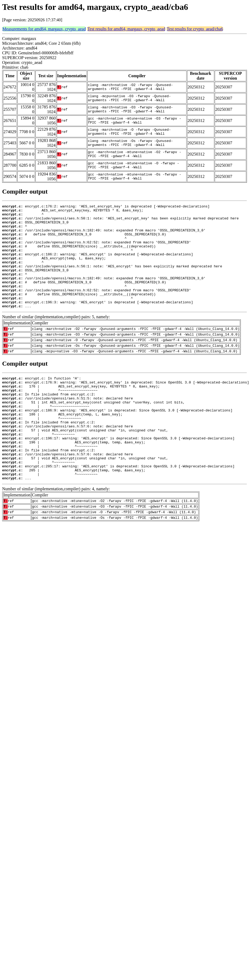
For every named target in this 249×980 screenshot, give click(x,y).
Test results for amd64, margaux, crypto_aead (126, 29)
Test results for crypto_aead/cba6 (195, 29)
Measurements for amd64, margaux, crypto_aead (44, 29)
